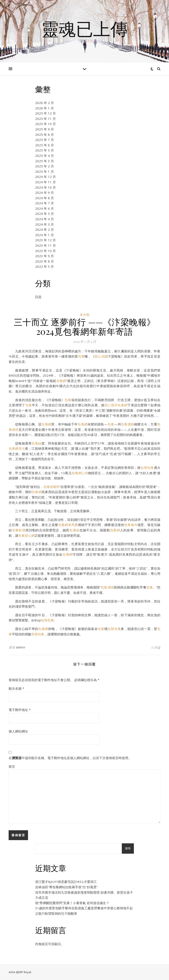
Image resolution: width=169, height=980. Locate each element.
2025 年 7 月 (45, 140)
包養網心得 (80, 473)
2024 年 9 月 (45, 193)
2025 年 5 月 (45, 150)
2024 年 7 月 (45, 203)
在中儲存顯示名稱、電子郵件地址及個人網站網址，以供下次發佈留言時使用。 (70, 758)
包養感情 (107, 587)
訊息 (38, 297)
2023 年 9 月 (45, 256)
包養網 (61, 381)
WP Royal (25, 972)
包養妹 (36, 443)
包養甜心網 (26, 535)
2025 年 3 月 (45, 161)
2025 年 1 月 (45, 171)
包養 (81, 356)
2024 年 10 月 (45, 187)
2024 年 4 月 (45, 219)
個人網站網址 (18, 731)
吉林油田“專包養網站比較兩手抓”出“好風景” (66, 887)
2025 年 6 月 (45, 145)
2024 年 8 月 (45, 198)
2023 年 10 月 (45, 251)
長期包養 (38, 634)
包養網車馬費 (68, 525)
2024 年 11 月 (45, 182)
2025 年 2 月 (45, 166)
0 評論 (156, 647)
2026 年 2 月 (45, 103)
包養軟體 (19, 530)
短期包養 (147, 468)
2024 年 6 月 (45, 208)
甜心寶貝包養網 (116, 405)
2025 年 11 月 (45, 119)
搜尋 (128, 848)
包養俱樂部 (51, 487)
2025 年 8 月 (45, 135)
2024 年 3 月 (45, 224)
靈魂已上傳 (84, 29)
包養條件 (131, 525)
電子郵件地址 (20, 710)
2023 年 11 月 (45, 245)
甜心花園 (101, 356)
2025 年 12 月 (45, 113)
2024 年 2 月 (45, 229)
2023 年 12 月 (45, 240)
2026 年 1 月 (45, 108)
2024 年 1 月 (45, 235)
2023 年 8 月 (45, 261)
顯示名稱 (16, 688)
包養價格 (128, 424)
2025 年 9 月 (45, 129)
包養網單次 (17, 448)
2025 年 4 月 (45, 156)
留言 (12, 766)
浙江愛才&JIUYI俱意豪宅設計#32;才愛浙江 (66, 882)
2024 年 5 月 (45, 214)
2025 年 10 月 (45, 124)
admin (21, 647)
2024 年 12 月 (45, 177)
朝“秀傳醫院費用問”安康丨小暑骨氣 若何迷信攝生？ (72, 903)
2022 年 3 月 (45, 266)
